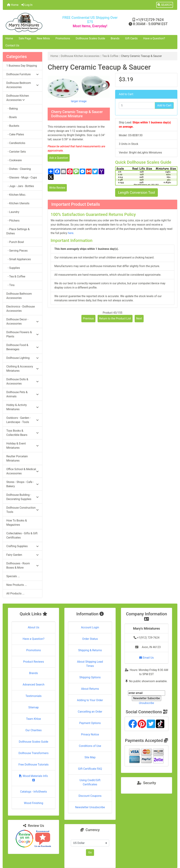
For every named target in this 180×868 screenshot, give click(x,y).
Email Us (146, 658)
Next (139, 318)
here (71, 233)
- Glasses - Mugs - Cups (22, 177)
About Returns (90, 689)
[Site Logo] (32, 22)
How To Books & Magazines (17, 523)
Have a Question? (154, 38)
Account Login (90, 627)
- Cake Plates (15, 134)
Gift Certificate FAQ (90, 769)
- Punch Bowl (15, 242)
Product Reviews (33, 662)
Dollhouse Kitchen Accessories (80, 56)
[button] (165, 5)
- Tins (10, 285)
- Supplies (13, 268)
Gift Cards (131, 38)
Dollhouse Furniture (22, 74)
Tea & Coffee (110, 56)
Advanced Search (34, 685)
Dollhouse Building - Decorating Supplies (22, 497)
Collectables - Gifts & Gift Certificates (22, 535)
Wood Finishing (33, 803)
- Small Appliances (19, 259)
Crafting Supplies (22, 546)
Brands (115, 38)
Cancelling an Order (90, 712)
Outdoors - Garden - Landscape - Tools (22, 420)
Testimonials (33, 696)
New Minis (43, 38)
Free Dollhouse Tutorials (33, 765)
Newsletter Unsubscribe (90, 807)
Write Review (57, 188)
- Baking (12, 109)
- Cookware (14, 160)
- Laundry (13, 212)
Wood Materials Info (34, 778)
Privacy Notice (90, 734)
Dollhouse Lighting (22, 358)
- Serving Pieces (17, 251)
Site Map (90, 757)
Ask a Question (59, 158)
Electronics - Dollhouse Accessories (21, 309)
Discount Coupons (90, 796)
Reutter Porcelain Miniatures (17, 458)
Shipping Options (90, 677)
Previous (88, 318)
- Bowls (12, 117)
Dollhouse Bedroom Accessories (22, 85)
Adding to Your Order (90, 700)
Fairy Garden (22, 555)
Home (13, 5)
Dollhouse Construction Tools (22, 510)
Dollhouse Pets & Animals (22, 394)
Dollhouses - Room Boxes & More (22, 566)
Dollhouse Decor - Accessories (22, 321)
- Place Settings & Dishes (18, 231)
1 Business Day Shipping (22, 66)
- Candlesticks (16, 143)
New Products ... (17, 585)
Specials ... (13, 576)
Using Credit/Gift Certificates (90, 782)
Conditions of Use (90, 746)
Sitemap (33, 707)
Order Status (90, 639)
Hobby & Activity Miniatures (22, 407)
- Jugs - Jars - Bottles (20, 186)
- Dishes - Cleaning (19, 169)
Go (90, 852)
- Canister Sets (16, 152)
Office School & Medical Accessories (22, 471)
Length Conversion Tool (136, 193)
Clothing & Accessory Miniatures (22, 369)
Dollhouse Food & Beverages (22, 347)
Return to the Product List (115, 318)
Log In (27, 5)
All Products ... (15, 593)
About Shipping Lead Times (90, 664)
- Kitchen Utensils (18, 203)
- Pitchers (13, 221)
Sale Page (25, 38)
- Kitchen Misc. (16, 195)
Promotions (63, 38)
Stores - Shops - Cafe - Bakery (22, 484)
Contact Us (12, 45)
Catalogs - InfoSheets (34, 792)
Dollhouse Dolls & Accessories (22, 381)
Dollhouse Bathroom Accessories (19, 296)
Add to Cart (164, 105)
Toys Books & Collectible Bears (22, 433)
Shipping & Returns (90, 650)
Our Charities (34, 730)
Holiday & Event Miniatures (22, 446)
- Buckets (13, 126)
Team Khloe (34, 719)
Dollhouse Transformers (33, 753)
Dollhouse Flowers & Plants (22, 334)
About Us (33, 627)
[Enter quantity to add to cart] (137, 105)
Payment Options (90, 723)
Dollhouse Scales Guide (90, 38)
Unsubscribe (146, 703)
